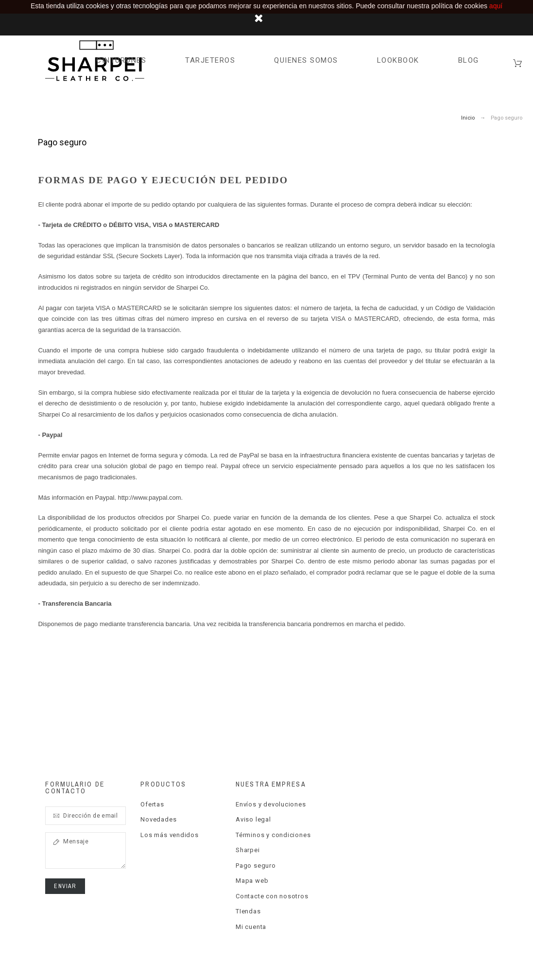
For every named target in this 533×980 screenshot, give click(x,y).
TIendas (248, 911)
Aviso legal (253, 819)
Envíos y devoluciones (271, 804)
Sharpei (248, 850)
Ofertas (152, 804)
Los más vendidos (169, 835)
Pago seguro (256, 866)
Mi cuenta (251, 927)
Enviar (65, 886)
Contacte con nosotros (272, 896)
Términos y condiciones (273, 835)
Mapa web (252, 881)
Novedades (158, 819)
